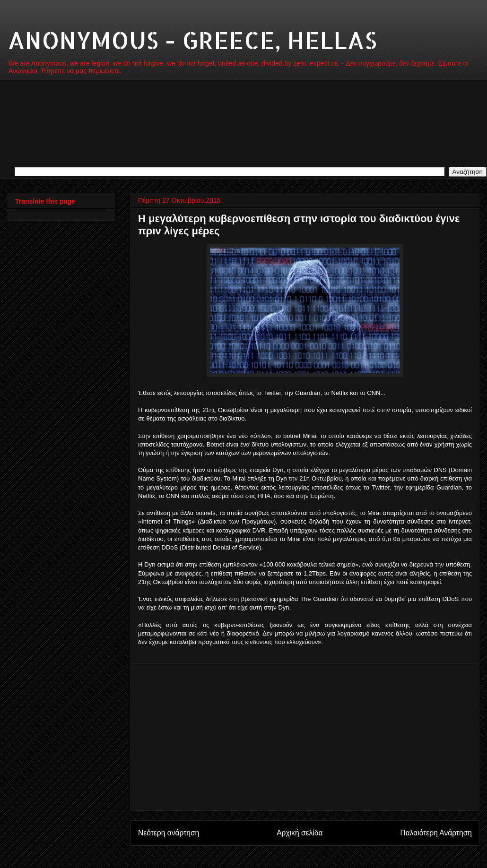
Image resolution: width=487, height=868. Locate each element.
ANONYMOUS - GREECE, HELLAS (192, 40)
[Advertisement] (305, 737)
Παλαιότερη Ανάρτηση (436, 833)
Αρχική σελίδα (300, 833)
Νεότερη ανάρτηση (169, 833)
